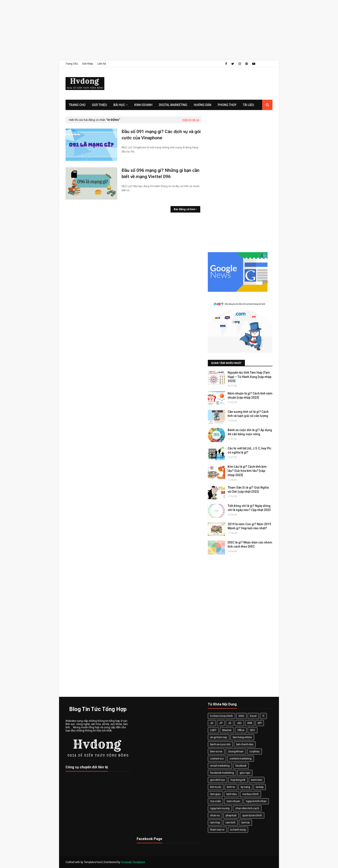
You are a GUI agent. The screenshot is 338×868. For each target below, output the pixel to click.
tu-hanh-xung (238, 830)
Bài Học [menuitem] (119, 105)
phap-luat (231, 815)
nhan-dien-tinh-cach (247, 808)
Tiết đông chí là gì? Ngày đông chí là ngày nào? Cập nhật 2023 (249, 508)
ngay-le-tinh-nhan (256, 801)
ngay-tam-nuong (220, 808)
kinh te (231, 787)
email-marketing (220, 766)
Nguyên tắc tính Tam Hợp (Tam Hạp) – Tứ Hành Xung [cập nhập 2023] (250, 377)
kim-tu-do (216, 787)
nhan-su (215, 815)
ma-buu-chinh (251, 794)
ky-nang (245, 787)
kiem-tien (257, 780)
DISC (241, 716)
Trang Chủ (72, 64)
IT (263, 716)
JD (212, 723)
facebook (241, 766)
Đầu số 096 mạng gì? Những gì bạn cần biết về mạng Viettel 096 (160, 173)
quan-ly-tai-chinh (252, 815)
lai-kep (260, 787)
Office (241, 730)
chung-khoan (236, 752)
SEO (253, 730)
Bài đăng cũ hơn (185, 209)
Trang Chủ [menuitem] (77, 105)
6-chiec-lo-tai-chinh (221, 716)
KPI (260, 723)
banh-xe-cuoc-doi (220, 744)
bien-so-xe (216, 752)
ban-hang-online (242, 737)
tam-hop (215, 823)
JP (221, 723)
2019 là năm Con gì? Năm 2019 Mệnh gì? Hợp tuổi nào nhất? (249, 526)
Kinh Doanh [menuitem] (143, 105)
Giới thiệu (88, 64)
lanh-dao (232, 794)
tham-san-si (217, 830)
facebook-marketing (222, 773)
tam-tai (245, 823)
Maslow (227, 730)
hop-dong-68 (238, 780)
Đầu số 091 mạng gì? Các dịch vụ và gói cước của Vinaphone (161, 135)
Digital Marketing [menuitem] (173, 105)
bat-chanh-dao (245, 744)
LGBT (213, 730)
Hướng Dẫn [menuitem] (203, 105)
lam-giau (215, 794)
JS (230, 723)
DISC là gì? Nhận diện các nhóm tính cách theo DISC (250, 545)
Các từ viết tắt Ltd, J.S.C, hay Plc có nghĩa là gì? (250, 450)
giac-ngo (245, 773)
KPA (250, 723)
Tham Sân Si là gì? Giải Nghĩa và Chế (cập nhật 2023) (248, 490)
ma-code (215, 801)
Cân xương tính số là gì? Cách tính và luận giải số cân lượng (248, 414)
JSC (239, 723)
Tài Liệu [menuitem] (248, 105)
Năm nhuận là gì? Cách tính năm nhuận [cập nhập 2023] (250, 396)
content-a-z (217, 759)
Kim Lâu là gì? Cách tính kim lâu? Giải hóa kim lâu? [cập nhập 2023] (247, 471)
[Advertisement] (129, 30)
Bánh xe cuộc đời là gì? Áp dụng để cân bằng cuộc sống (250, 432)
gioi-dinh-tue (218, 780)
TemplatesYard (93, 862)
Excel (253, 716)
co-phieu (254, 752)
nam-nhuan (233, 801)
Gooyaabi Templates (133, 862)
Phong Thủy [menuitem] (227, 105)
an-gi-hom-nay (219, 737)
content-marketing (241, 759)
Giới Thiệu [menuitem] (99, 105)
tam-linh (231, 823)
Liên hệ (102, 64)
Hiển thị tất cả (191, 120)
